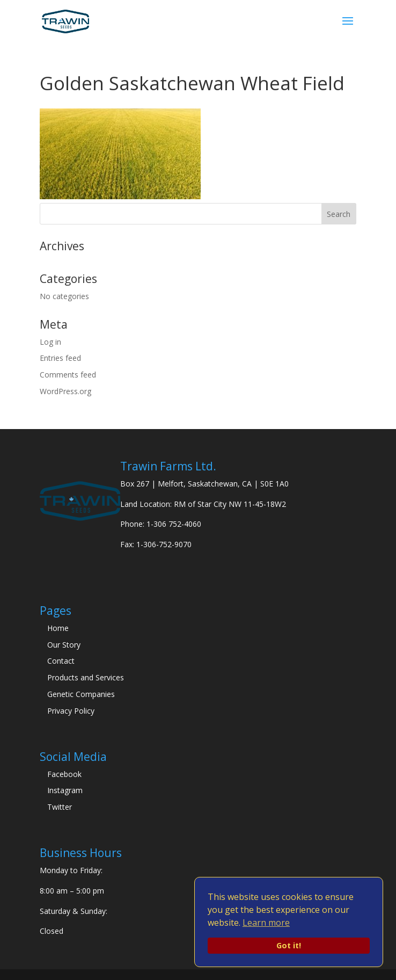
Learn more (266, 923)
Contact (61, 661)
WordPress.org (65, 391)
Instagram (65, 790)
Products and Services (86, 677)
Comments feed (68, 375)
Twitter (60, 807)
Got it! (289, 945)
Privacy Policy (71, 711)
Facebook (64, 774)
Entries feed (60, 358)
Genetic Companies (81, 694)
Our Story (64, 645)
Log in (50, 342)
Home (58, 628)
